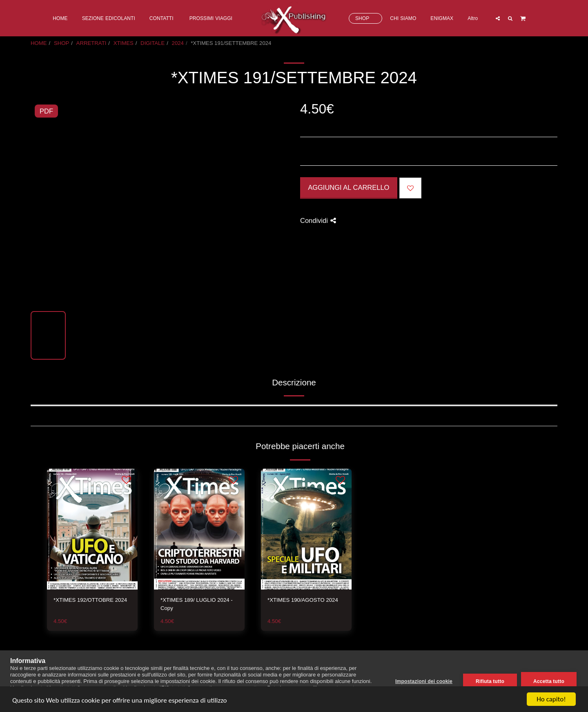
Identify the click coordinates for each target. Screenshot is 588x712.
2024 (178, 43)
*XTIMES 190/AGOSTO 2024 (303, 600)
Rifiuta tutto (490, 681)
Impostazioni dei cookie (424, 681)
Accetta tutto (549, 681)
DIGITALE (153, 43)
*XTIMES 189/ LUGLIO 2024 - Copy (197, 604)
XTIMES (124, 43)
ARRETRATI (91, 43)
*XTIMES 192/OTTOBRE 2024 (90, 600)
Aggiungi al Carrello (349, 187)
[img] (92, 529)
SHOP (61, 43)
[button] (497, 18)
